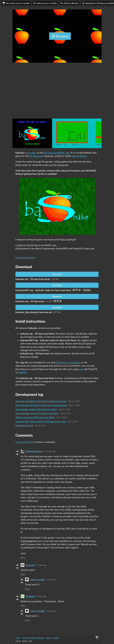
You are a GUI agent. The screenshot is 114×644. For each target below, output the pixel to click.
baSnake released (24, 425)
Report (49, 638)
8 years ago (42, 596)
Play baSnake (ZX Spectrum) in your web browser (41, 405)
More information (26, 257)
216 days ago (50, 451)
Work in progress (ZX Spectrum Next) (35, 417)
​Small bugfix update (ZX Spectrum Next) (36, 409)
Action (25, 641)
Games (18, 641)
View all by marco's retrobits (33, 638)
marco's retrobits (38, 580)
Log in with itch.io (25, 442)
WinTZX (22, 372)
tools (81, 369)
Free (30, 641)
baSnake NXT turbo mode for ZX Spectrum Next (41, 421)
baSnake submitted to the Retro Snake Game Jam (41, 401)
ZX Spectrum (36, 156)
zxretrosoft (31, 565)
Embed (56, 638)
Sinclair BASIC (79, 156)
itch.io (18, 638)
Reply (23, 558)
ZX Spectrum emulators (68, 362)
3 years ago (42, 565)
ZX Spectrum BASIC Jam (57, 153)
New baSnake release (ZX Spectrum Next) (37, 413)
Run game (60, 36)
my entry (32, 153)
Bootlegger (31, 596)
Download (57, 274)
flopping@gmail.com (34, 451)
